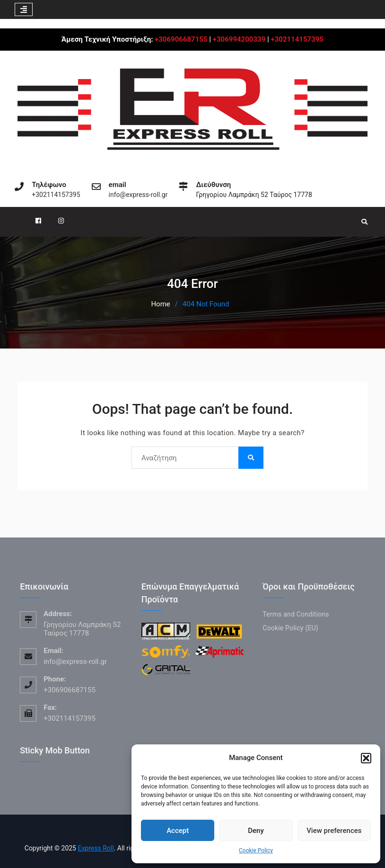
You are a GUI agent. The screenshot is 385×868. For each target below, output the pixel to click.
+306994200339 (239, 39)
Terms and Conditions (296, 614)
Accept (178, 831)
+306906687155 (181, 39)
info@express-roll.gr (138, 195)
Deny (256, 831)
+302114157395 (297, 39)
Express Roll (96, 848)
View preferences (334, 831)
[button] (366, 758)
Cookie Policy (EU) (290, 628)
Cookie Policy (256, 850)
